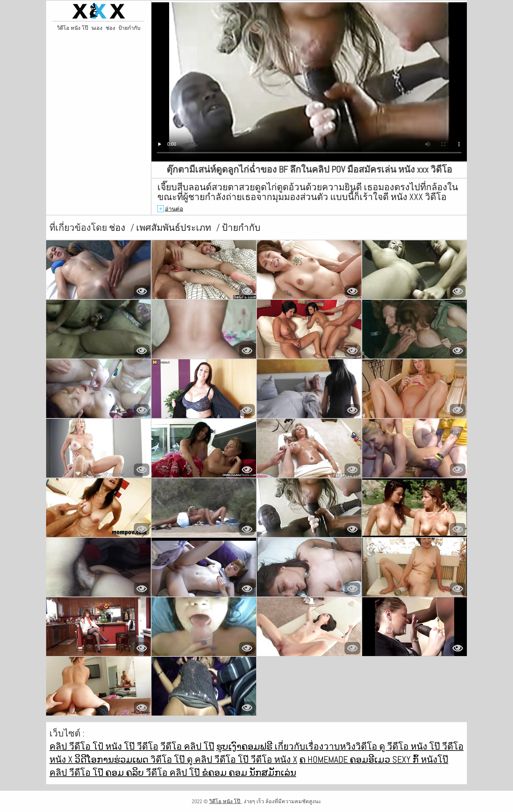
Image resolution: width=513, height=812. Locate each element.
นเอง (97, 28)
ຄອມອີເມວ (371, 760)
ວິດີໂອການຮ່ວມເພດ (113, 760)
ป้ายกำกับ (129, 28)
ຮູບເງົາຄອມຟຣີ (245, 746)
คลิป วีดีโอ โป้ (77, 746)
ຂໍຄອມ (215, 773)
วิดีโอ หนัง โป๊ (72, 28)
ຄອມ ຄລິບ (126, 773)
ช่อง (110, 28)
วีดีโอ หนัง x (274, 760)
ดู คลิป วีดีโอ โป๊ (219, 760)
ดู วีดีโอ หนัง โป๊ (411, 746)
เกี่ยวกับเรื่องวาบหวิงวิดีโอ (327, 746)
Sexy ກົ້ (407, 760)
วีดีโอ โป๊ (87, 773)
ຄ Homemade (325, 760)
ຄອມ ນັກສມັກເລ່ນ (262, 773)
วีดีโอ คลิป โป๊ (187, 746)
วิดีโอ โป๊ (169, 760)
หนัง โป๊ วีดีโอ (132, 746)
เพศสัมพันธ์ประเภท (175, 228)
